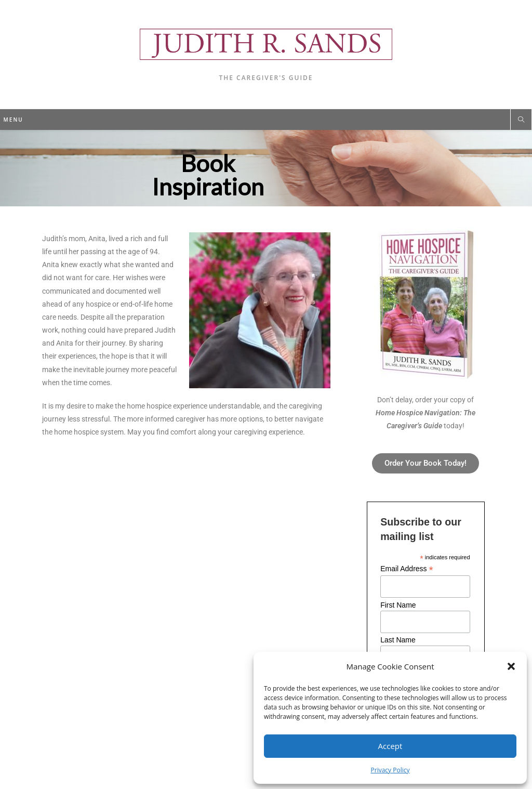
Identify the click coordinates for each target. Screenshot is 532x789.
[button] (511, 666)
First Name (398, 605)
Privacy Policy (390, 770)
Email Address (407, 569)
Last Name (398, 640)
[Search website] (521, 120)
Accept (390, 746)
